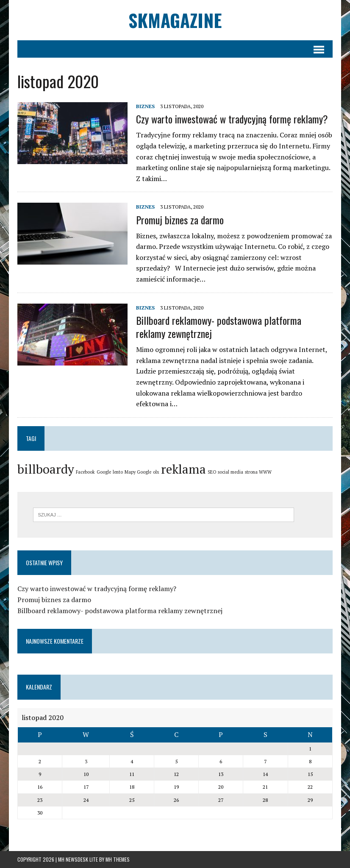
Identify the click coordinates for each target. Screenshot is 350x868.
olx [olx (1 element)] (156, 472)
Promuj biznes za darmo (180, 220)
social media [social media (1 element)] (231, 472)
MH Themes (118, 859)
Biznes (145, 106)
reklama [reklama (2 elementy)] (183, 469)
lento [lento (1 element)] (118, 472)
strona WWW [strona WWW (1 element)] (258, 472)
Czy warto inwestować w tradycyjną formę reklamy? (232, 119)
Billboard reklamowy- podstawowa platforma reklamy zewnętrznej (219, 327)
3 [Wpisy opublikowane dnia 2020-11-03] (86, 761)
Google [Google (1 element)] (104, 472)
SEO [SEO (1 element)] (212, 472)
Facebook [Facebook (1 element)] (85, 472)
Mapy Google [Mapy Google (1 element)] (138, 472)
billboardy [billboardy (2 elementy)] (46, 469)
